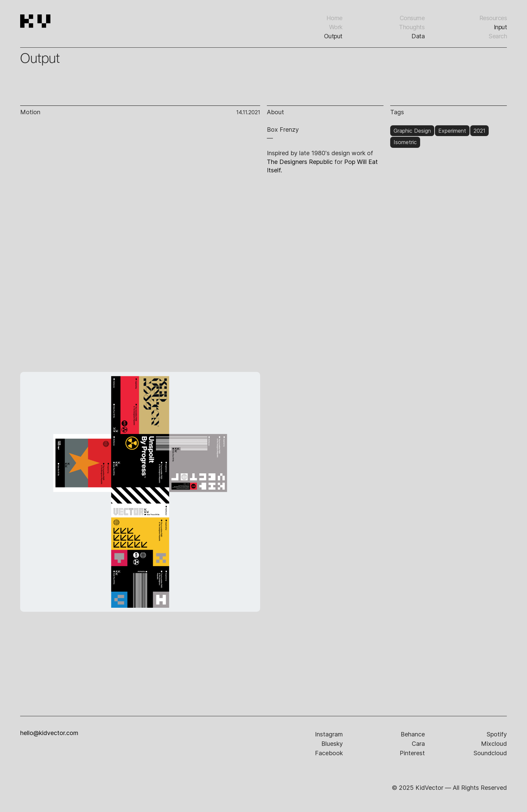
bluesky (332, 744)
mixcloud (494, 744)
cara (418, 744)
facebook (329, 753)
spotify (497, 734)
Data (418, 36)
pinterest (412, 753)
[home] (58, 30)
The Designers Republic (300, 162)
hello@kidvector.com (49, 733)
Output (333, 36)
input (500, 27)
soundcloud (490, 753)
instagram (329, 734)
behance (413, 734)
